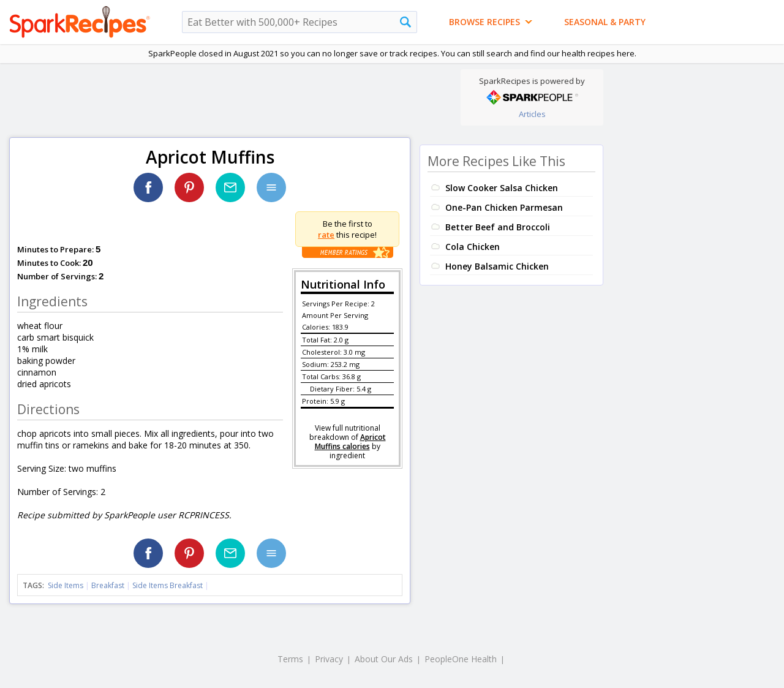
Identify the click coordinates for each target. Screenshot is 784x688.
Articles (532, 114)
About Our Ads (384, 659)
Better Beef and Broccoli (498, 227)
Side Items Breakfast (168, 585)
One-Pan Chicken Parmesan (504, 207)
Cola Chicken (473, 247)
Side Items (66, 585)
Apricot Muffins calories (350, 442)
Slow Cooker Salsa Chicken (502, 188)
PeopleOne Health (461, 659)
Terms (290, 659)
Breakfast (108, 585)
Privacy (329, 659)
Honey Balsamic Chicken (497, 266)
